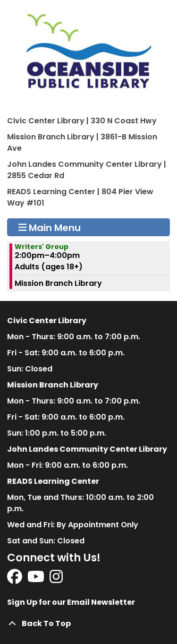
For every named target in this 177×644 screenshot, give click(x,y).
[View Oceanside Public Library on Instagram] (56, 580)
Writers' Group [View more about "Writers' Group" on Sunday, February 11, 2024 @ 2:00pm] (42, 247)
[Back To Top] (88, 624)
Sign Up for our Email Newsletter (71, 602)
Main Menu (50, 227)
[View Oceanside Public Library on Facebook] (15, 580)
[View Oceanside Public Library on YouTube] (37, 580)
